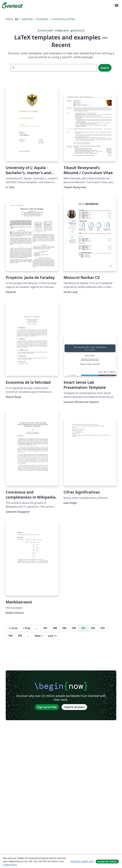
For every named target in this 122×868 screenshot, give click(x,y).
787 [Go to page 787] (45, 628)
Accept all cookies (107, 861)
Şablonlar (27, 19)
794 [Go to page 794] (10, 636)
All (17, 19)
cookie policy (10, 864)
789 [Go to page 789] (64, 628)
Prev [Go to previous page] (27, 628)
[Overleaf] (12, 5)
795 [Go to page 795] (20, 636)
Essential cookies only (82, 861)
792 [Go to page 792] (93, 628)
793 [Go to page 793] (102, 628)
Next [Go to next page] (39, 636)
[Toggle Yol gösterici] (116, 5)
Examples (42, 19)
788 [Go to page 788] (55, 628)
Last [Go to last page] (52, 636)
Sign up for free (47, 707)
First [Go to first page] (13, 628)
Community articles (63, 19)
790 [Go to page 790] (74, 628)
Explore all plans (74, 707)
